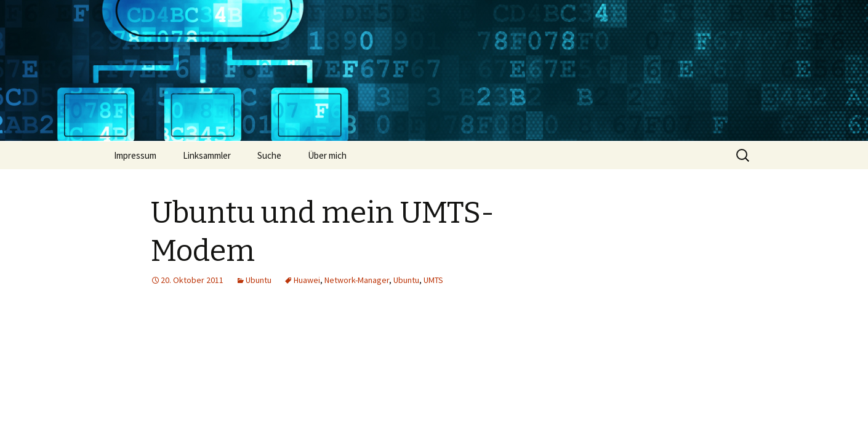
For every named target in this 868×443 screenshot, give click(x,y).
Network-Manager (357, 280)
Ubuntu (259, 280)
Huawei (307, 280)
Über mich (327, 155)
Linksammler (207, 155)
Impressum (135, 155)
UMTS (433, 280)
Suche (269, 155)
